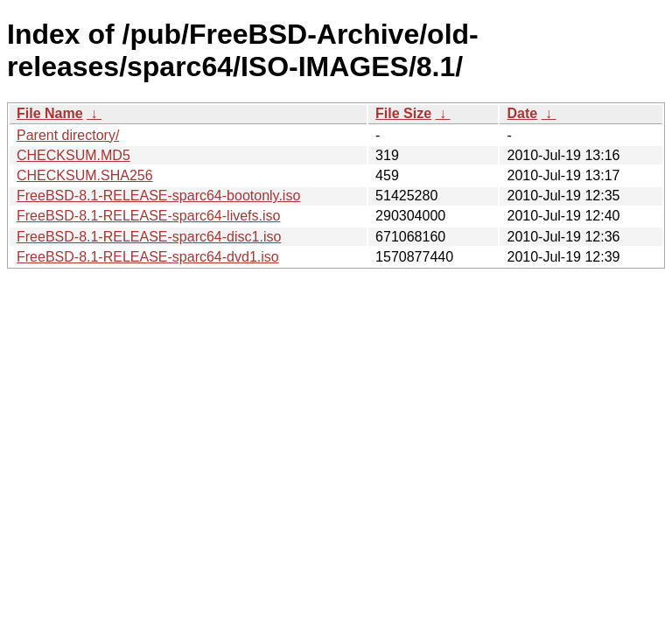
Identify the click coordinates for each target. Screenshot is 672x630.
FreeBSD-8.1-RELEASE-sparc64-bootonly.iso (158, 196)
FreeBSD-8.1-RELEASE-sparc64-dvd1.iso (148, 257)
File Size (403, 113)
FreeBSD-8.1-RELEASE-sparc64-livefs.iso (148, 216)
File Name (50, 113)
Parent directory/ (68, 135)
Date (522, 113)
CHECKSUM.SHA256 (85, 175)
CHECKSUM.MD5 (73, 155)
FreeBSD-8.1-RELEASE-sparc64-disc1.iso (149, 237)
